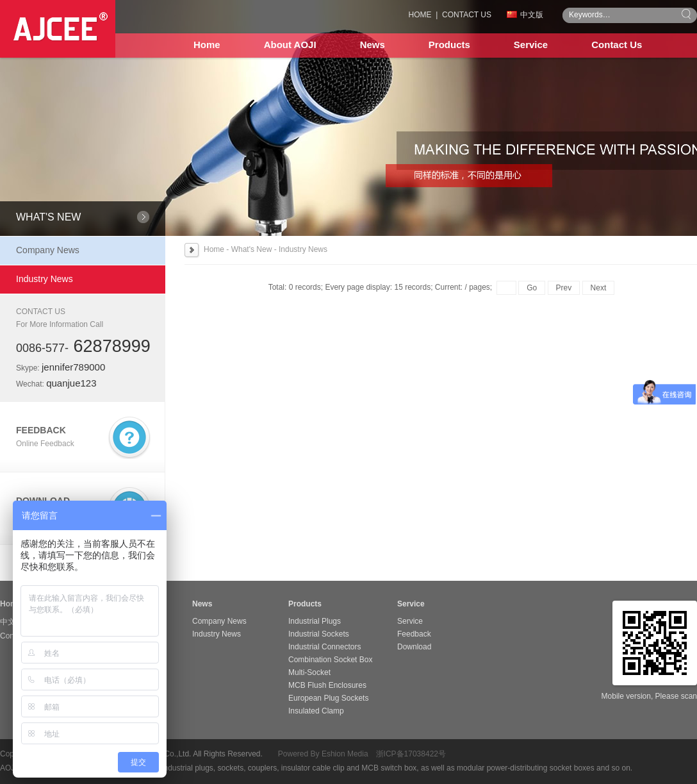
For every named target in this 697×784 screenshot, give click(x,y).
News (373, 45)
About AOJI (290, 45)
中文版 (525, 15)
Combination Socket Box (330, 660)
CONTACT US (467, 15)
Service (531, 45)
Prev (564, 288)
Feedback (414, 634)
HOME (420, 15)
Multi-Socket (309, 672)
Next (599, 288)
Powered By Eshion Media (323, 754)
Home (207, 45)
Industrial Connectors (324, 647)
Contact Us (617, 45)
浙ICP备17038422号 (411, 754)
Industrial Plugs (315, 621)
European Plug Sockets (328, 698)
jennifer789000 (73, 367)
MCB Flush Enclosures (327, 685)
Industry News (45, 279)
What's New (252, 249)
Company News (48, 250)
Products (449, 45)
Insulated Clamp (316, 711)
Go (532, 288)
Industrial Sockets (319, 634)
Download (414, 647)
